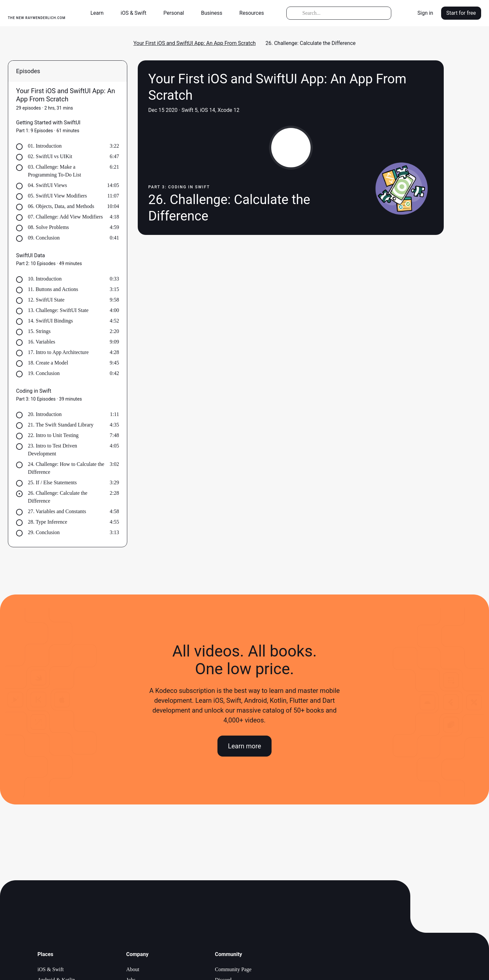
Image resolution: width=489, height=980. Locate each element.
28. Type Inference (48, 522)
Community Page (233, 969)
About (133, 969)
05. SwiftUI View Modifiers (57, 196)
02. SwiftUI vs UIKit (50, 156)
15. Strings (39, 331)
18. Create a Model (48, 363)
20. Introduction (45, 414)
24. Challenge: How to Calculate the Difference (66, 468)
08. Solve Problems (48, 227)
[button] (100, 13)
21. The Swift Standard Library (61, 425)
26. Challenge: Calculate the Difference (58, 497)
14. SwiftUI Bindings (50, 321)
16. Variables (41, 342)
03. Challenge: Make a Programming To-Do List (54, 171)
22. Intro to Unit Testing (53, 435)
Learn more (244, 746)
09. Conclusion (44, 238)
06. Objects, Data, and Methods (61, 206)
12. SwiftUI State (46, 300)
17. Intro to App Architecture (58, 352)
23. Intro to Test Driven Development (52, 450)
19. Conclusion (44, 373)
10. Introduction (45, 279)
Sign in (425, 13)
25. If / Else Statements (52, 482)
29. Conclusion (44, 532)
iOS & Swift (51, 969)
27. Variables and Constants (57, 511)
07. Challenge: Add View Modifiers (65, 217)
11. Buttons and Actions (53, 289)
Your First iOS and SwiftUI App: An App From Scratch (195, 43)
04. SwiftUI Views (47, 185)
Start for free (461, 13)
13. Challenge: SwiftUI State (58, 310)
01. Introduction (45, 146)
